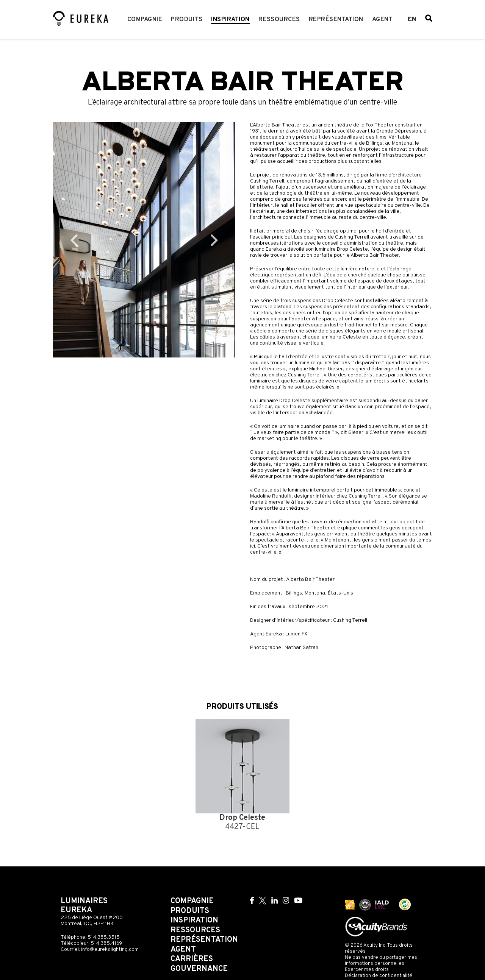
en (412, 20)
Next (214, 240)
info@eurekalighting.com (110, 950)
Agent (383, 20)
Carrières (192, 959)
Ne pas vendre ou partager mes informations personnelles (381, 960)
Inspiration (230, 20)
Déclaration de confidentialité (379, 976)
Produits (187, 20)
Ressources (279, 20)
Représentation (336, 20)
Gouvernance (199, 969)
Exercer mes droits (367, 970)
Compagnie (145, 20)
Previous (74, 240)
